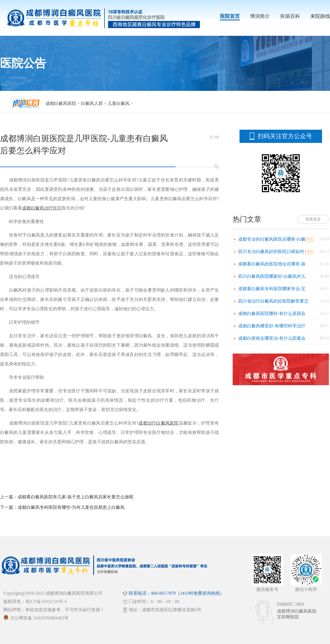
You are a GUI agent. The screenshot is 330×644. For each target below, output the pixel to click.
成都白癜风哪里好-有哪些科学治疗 (272, 326)
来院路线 (320, 16)
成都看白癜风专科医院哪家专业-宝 (272, 289)
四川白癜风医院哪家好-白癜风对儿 (272, 276)
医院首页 (230, 16)
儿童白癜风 (119, 103)
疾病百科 (290, 16)
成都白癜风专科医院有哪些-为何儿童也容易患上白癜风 (71, 507)
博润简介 (260, 16)
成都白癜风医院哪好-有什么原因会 (272, 313)
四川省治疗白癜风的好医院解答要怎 (273, 301)
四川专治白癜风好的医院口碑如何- (272, 252)
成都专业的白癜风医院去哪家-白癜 (272, 239)
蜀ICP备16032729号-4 (46, 601)
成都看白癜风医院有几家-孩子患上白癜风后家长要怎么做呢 (75, 497)
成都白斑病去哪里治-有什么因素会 (272, 338)
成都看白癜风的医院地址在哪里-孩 (272, 264)
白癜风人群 (92, 103)
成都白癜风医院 (61, 103)
